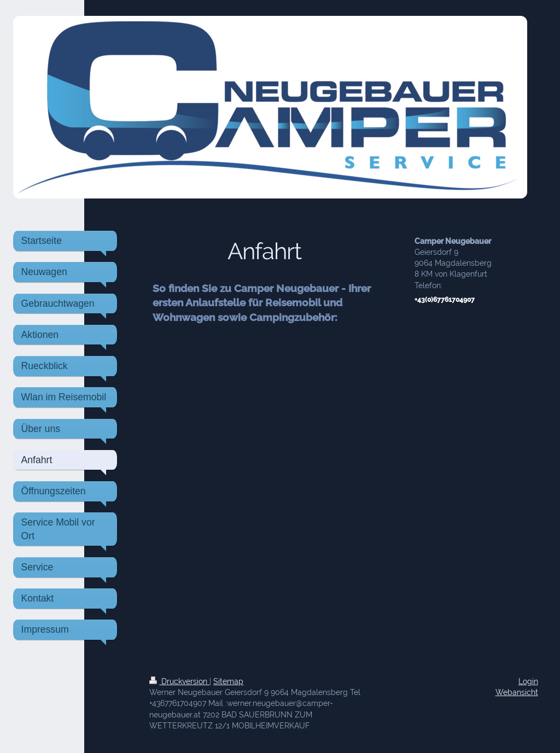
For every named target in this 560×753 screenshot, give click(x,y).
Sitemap (228, 681)
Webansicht (517, 692)
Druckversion (179, 681)
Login (528, 681)
